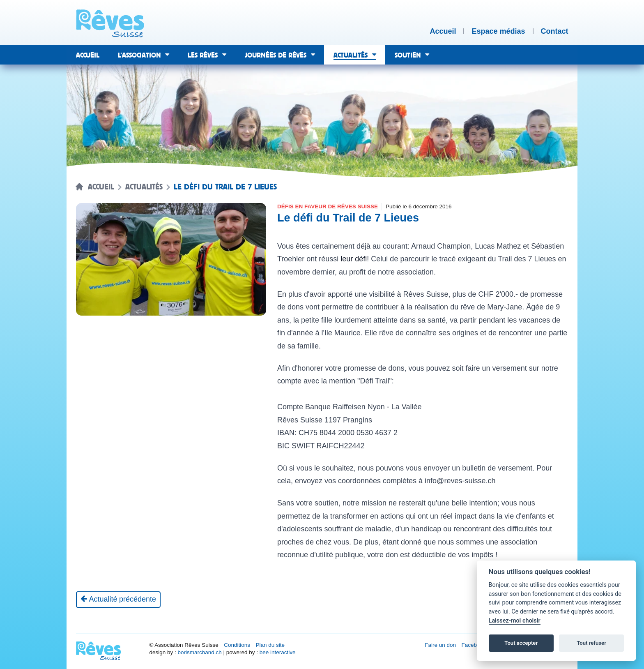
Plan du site (270, 645)
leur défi (354, 259)
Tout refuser (591, 643)
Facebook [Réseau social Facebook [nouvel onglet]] (474, 645)
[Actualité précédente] (118, 600)
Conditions (237, 645)
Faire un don (440, 645)
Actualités (144, 187)
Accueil (101, 187)
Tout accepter (521, 643)
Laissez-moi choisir (515, 621)
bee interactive (278, 652)
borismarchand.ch (199, 652)
